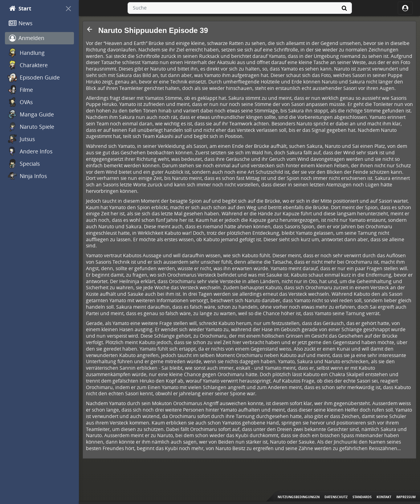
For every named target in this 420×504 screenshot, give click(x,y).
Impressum (406, 497)
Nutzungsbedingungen (299, 497)
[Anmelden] (39, 38)
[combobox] (240, 8)
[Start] (34, 9)
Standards (362, 497)
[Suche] (345, 8)
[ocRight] (405, 8)
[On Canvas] (68, 9)
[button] (90, 29)
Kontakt (384, 497)
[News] (39, 23)
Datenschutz (336, 497)
